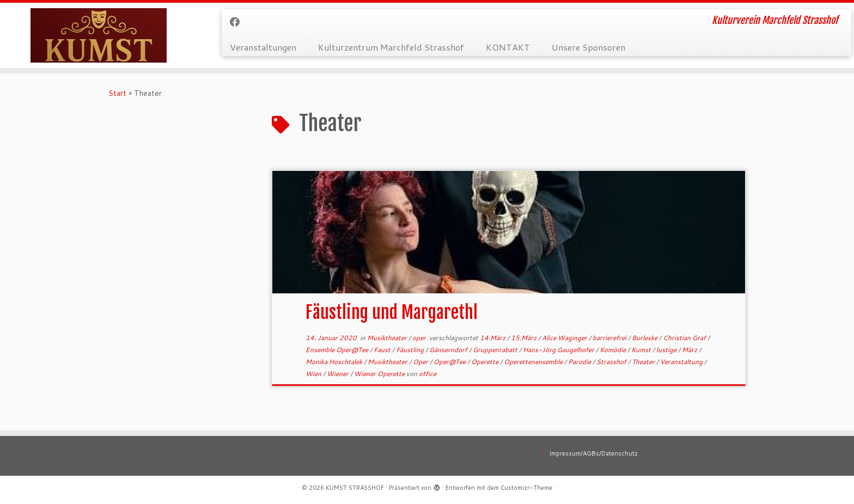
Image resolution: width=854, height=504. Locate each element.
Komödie (614, 350)
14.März (493, 338)
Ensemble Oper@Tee (338, 350)
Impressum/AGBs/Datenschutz (593, 453)
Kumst (642, 350)
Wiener (338, 374)
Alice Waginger (565, 338)
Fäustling (411, 350)
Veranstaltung (682, 362)
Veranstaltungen (263, 47)
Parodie (580, 362)
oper (420, 338)
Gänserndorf (449, 350)
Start (117, 93)
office (428, 374)
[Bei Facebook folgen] (238, 22)
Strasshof (612, 362)
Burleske (645, 338)
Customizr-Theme (526, 488)
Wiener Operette (380, 374)
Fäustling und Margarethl (392, 312)
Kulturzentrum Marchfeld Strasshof (391, 47)
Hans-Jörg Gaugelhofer (559, 350)
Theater (644, 362)
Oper (421, 362)
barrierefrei (610, 338)
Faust (383, 350)
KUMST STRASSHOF (355, 488)
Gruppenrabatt (496, 350)
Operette (486, 362)
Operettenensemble (534, 362)
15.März (524, 338)
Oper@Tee (450, 362)
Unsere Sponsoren (588, 47)
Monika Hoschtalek (335, 362)
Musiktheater (388, 338)
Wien (314, 374)
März (690, 350)
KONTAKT (508, 47)
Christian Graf (685, 338)
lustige (667, 350)
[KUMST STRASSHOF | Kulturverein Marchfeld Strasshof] (99, 35)
